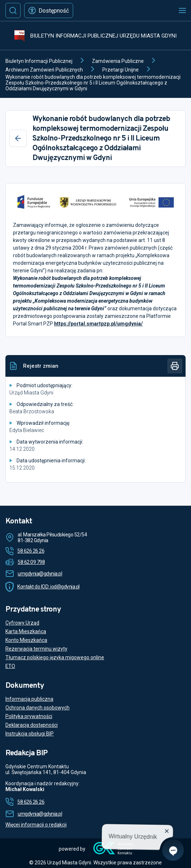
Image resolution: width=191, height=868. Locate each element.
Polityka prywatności (29, 716)
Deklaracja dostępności (32, 725)
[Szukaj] (13, 10)
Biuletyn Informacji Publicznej (39, 61)
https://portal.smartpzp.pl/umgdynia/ (98, 324)
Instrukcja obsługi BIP (30, 734)
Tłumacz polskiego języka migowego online (55, 657)
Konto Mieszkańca (26, 640)
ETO (10, 666)
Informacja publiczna (29, 699)
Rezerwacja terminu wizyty (36, 649)
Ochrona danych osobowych (37, 708)
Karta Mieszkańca (26, 631)
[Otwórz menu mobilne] (182, 10)
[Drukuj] (175, 366)
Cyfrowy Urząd (22, 623)
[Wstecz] (18, 138)
